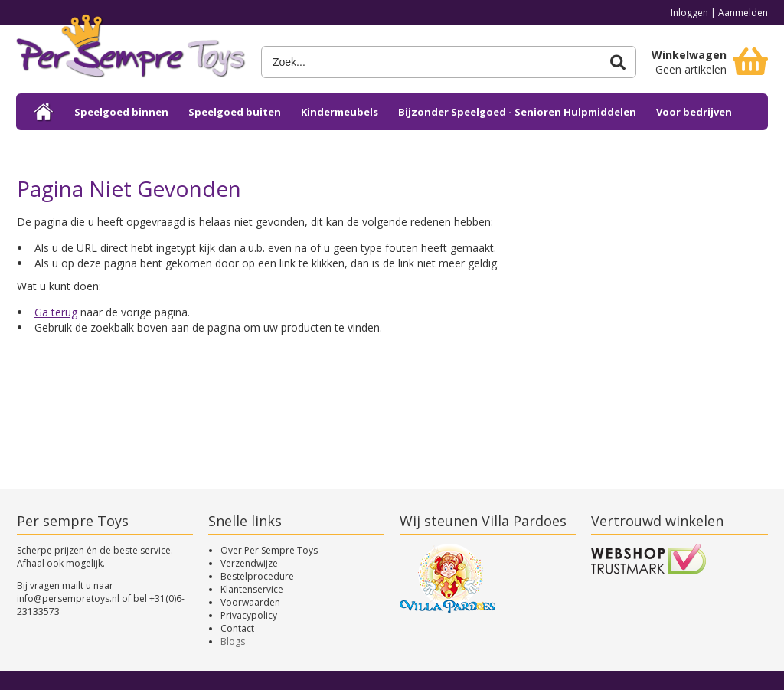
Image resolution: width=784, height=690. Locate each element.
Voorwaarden (250, 602)
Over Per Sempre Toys (269, 550)
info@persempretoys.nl (68, 598)
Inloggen (689, 13)
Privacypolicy (249, 615)
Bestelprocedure (257, 576)
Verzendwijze (249, 563)
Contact (237, 628)
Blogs (233, 641)
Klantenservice (252, 589)
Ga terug (56, 312)
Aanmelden (743, 13)
